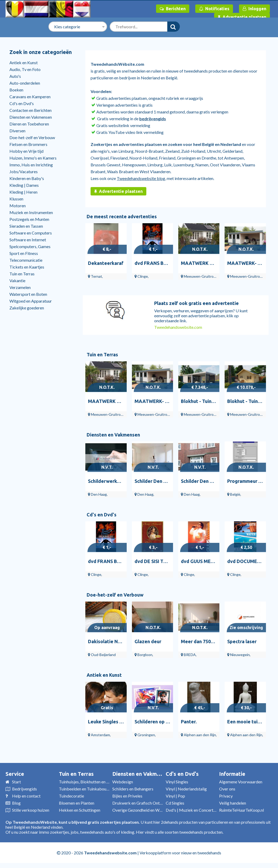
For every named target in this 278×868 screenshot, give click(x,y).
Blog (16, 803)
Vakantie (17, 280)
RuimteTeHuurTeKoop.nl (241, 810)
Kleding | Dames (24, 185)
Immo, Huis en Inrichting (31, 165)
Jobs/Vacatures (24, 171)
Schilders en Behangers (133, 789)
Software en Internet (28, 240)
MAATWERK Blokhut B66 (209, 263)
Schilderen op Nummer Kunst (166, 722)
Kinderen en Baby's (27, 178)
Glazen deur (148, 641)
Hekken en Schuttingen (80, 810)
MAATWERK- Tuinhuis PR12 (165, 401)
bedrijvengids (153, 119)
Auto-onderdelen (25, 83)
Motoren (18, 206)
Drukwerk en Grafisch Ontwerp (141, 803)
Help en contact (26, 796)
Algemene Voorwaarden (241, 782)
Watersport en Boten (28, 294)
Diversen (17, 131)
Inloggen (254, 9)
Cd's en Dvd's (22, 103)
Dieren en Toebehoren (29, 124)
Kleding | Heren (23, 192)
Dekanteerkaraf (106, 263)
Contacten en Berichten (30, 110)
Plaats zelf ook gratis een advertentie (196, 303)
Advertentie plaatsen (242, 17)
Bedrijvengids (24, 789)
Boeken (16, 90)
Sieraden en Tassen (26, 226)
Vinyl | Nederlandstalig (186, 789)
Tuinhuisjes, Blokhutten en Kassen (89, 782)
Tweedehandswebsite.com (178, 327)
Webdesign (123, 782)
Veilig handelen (233, 803)
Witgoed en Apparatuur (31, 301)
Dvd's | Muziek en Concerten (192, 810)
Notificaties (214, 9)
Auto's (15, 76)
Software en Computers (31, 233)
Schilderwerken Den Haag (116, 481)
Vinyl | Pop (175, 796)
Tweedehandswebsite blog (141, 178)
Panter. (189, 722)
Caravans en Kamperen (30, 97)
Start (16, 782)
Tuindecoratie (71, 796)
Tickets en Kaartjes (27, 267)
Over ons (227, 789)
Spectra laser (242, 641)
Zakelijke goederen (27, 308)
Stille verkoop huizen (31, 810)
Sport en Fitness (24, 253)
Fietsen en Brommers (28, 144)
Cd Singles (175, 803)
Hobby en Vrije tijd (26, 151)
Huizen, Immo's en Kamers (33, 158)
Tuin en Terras (22, 274)
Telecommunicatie (26, 260)
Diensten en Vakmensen (31, 117)
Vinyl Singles (177, 782)
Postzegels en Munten (29, 219)
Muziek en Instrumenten (31, 212)
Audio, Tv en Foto (25, 69)
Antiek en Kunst (24, 62)
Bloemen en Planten (77, 803)
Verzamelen (20, 287)
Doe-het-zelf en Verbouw (32, 137)
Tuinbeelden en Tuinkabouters (86, 789)
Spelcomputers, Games (30, 246)
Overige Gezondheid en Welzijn (141, 810)
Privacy (226, 796)
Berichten (173, 9)
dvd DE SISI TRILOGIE (158, 561)
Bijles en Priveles (127, 796)
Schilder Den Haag (155, 481)
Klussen (16, 199)
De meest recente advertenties (122, 216)
